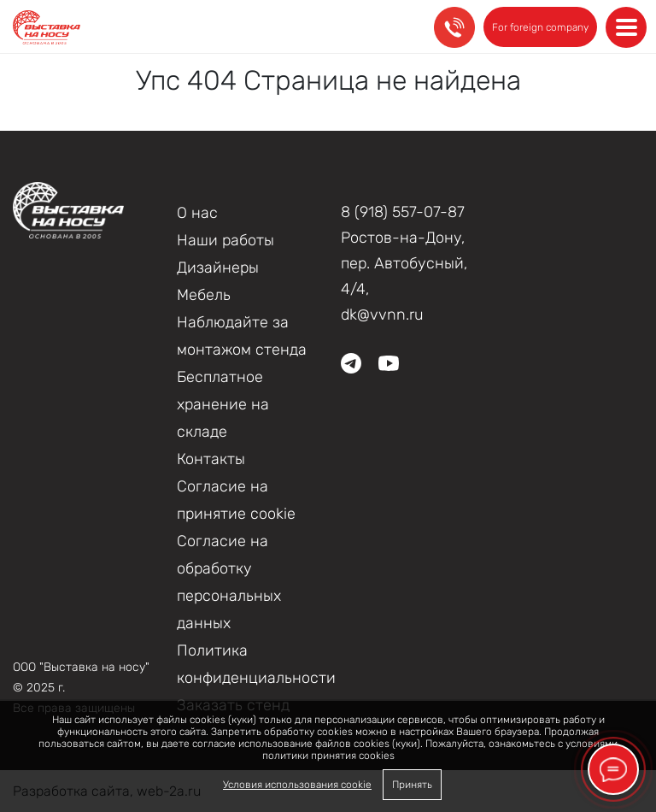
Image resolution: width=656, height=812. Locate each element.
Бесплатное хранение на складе (223, 404)
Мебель (204, 295)
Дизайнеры (218, 268)
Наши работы (225, 240)
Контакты (211, 459)
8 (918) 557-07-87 (403, 212)
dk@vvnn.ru (382, 315)
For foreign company (540, 27)
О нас (197, 213)
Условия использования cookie (297, 785)
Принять (412, 785)
